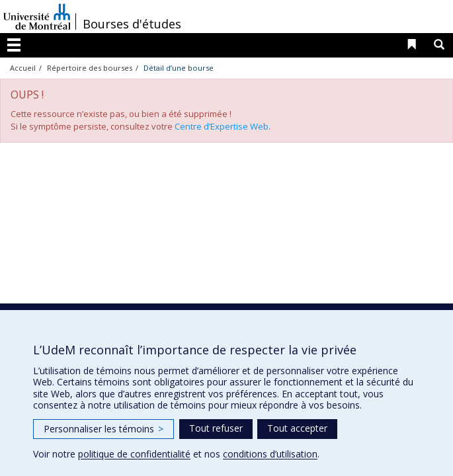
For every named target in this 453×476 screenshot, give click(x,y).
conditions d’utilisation (270, 454)
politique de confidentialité (134, 454)
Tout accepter (297, 428)
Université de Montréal (37, 17)
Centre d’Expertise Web (222, 126)
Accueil (23, 68)
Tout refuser (216, 428)
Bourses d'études (132, 24)
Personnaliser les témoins (103, 429)
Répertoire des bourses (90, 68)
